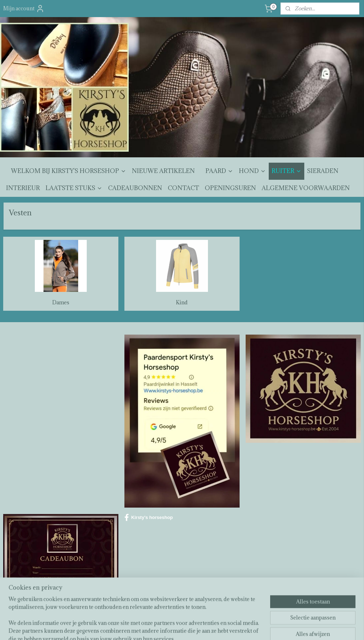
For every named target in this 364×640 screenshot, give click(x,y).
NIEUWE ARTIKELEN (163, 171)
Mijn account (24, 9)
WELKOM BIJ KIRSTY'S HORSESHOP (69, 171)
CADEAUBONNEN (135, 188)
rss (177, 627)
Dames (61, 302)
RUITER (287, 171)
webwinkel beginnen (202, 627)
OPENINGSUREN (230, 188)
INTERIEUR (23, 188)
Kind (182, 302)
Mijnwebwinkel (261, 627)
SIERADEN (323, 171)
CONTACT (183, 188)
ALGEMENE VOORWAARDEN (306, 188)
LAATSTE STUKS (74, 188)
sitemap (164, 627)
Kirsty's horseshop (149, 518)
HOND (252, 171)
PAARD (219, 171)
